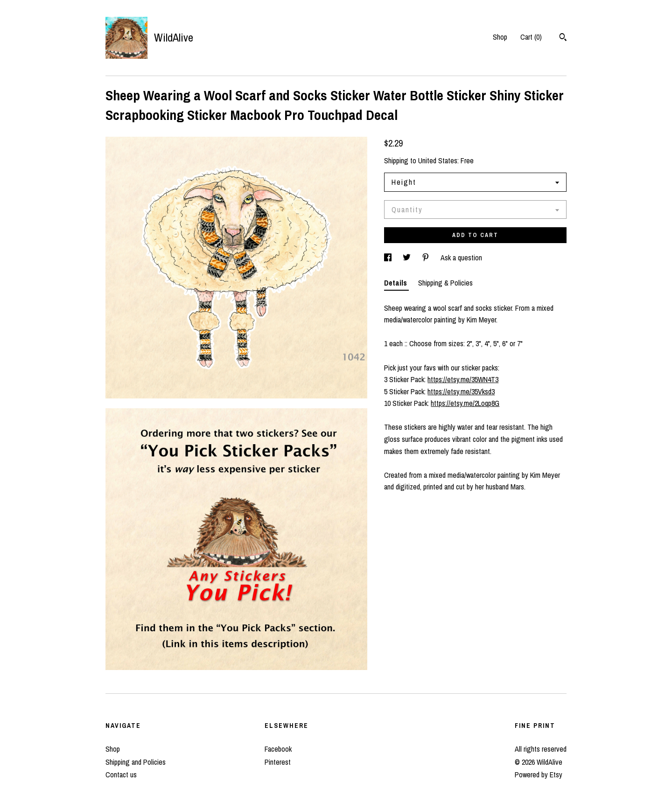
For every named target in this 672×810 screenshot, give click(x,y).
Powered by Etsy (539, 775)
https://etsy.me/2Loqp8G (465, 403)
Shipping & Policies (445, 283)
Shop (500, 37)
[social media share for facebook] (389, 258)
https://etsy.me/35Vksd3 (461, 391)
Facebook (278, 749)
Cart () (531, 37)
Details (396, 283)
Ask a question (461, 258)
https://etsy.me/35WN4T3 (463, 379)
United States (438, 161)
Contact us (121, 775)
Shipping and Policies (136, 762)
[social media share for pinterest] (427, 258)
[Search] (563, 38)
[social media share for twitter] (408, 258)
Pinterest (278, 762)
